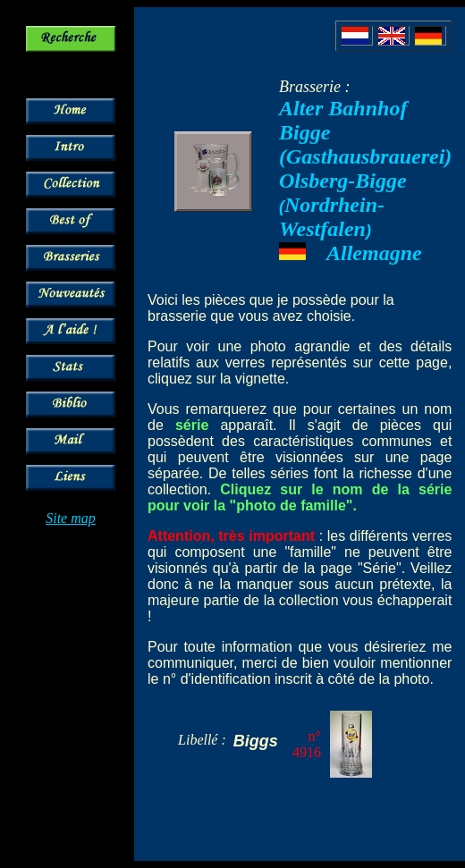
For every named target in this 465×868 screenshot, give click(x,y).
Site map (71, 518)
